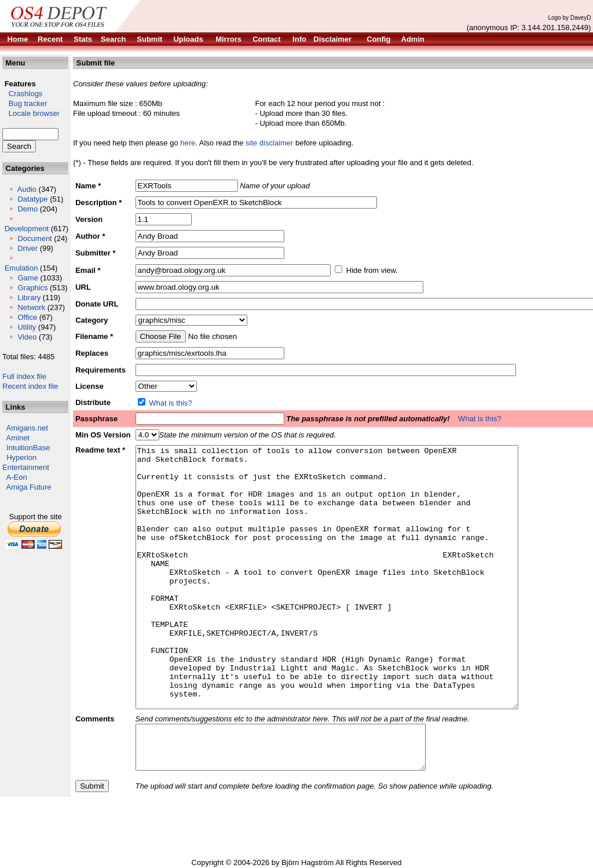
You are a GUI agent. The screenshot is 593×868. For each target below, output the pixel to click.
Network (31, 307)
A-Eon (17, 477)
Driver (28, 248)
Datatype (32, 199)
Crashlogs (22, 94)
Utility (27, 327)
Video (27, 337)
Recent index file (30, 386)
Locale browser (31, 113)
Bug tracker (25, 103)
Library (29, 298)
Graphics (32, 288)
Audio (27, 189)
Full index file (24, 376)
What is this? (170, 403)
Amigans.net (27, 428)
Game (28, 278)
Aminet (18, 438)
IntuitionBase (28, 448)
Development (27, 229)
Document (34, 238)
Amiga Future (29, 487)
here (188, 143)
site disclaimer (269, 143)
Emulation (21, 268)
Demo (28, 209)
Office (27, 317)
